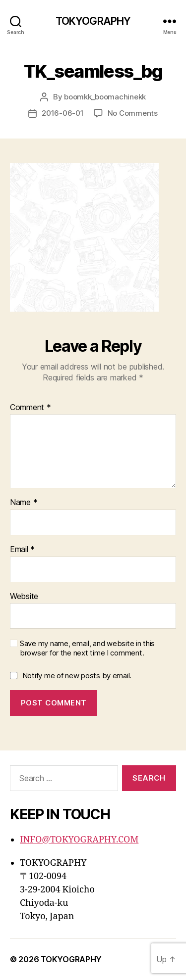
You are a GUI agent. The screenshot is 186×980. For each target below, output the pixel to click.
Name (24, 503)
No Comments (133, 113)
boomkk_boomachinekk (105, 97)
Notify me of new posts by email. (77, 676)
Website (24, 597)
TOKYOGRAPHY (93, 21)
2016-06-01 (62, 113)
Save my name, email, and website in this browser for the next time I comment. (87, 648)
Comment (31, 408)
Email (22, 550)
